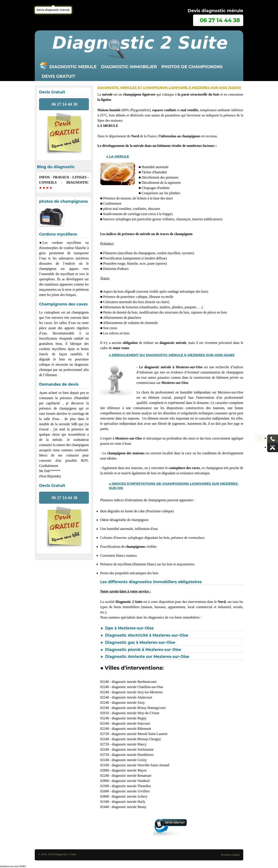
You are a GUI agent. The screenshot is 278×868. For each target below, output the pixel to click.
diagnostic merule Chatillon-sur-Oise (138, 687)
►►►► (46, 188)
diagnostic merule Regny (129, 718)
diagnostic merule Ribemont (132, 729)
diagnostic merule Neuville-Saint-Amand (141, 765)
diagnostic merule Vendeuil (131, 781)
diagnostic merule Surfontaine (133, 749)
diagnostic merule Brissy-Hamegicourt (139, 708)
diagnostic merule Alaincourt (132, 697)
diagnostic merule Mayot (129, 770)
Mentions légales (230, 855)
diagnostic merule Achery (130, 796)
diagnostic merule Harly (129, 802)
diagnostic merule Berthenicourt (134, 682)
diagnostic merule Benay (129, 807)
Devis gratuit (58, 76)
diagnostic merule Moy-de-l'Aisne (136, 713)
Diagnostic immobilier (129, 67)
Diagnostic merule (73, 67)
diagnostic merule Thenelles (131, 786)
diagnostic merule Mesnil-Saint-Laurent (140, 734)
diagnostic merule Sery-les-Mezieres (137, 692)
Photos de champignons (192, 67)
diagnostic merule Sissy (128, 703)
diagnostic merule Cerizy (129, 760)
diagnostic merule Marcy (129, 744)
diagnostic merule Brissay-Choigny (137, 739)
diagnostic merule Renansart (132, 776)
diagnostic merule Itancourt (131, 723)
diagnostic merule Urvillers (131, 791)
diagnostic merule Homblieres (133, 755)
